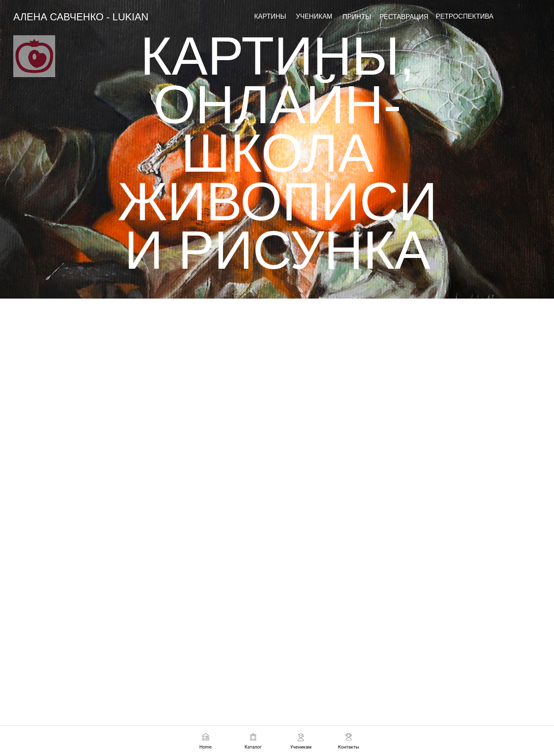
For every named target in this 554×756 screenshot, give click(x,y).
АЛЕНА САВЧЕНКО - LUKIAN (81, 17)
